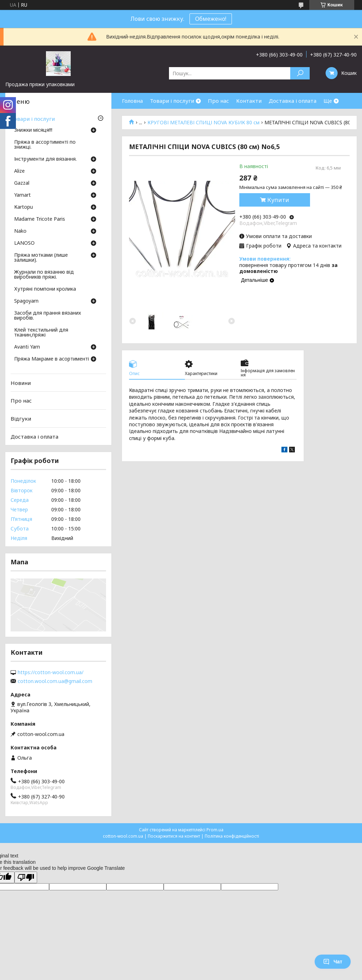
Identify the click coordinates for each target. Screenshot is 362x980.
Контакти (249, 101)
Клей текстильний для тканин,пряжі (41, 333)
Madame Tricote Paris (40, 219)
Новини (21, 383)
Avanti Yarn (27, 347)
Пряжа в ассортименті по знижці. (45, 145)
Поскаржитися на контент (174, 836)
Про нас (218, 101)
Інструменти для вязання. (45, 159)
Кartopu (24, 207)
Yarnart (22, 195)
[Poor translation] (26, 877)
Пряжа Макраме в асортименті (52, 359)
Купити (278, 200)
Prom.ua (215, 830)
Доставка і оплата (293, 101)
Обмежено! (211, 19)
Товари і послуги (172, 101)
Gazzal (22, 183)
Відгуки (21, 418)
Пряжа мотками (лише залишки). (41, 258)
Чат (333, 962)
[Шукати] (300, 73)
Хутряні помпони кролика (45, 289)
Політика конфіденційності (232, 836)
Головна (132, 101)
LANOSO (24, 243)
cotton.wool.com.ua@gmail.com (55, 681)
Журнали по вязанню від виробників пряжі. (44, 275)
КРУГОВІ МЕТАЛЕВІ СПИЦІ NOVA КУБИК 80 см (203, 123)
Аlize (19, 171)
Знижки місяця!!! (33, 130)
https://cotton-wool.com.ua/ (51, 672)
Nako (20, 231)
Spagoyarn (26, 301)
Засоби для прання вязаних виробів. (48, 316)
